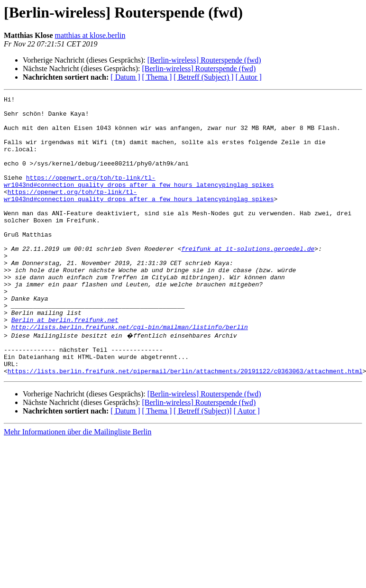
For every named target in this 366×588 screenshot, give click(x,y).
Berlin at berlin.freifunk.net (65, 365)
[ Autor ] (249, 77)
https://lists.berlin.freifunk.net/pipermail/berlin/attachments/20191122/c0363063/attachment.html (185, 425)
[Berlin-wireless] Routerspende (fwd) (204, 60)
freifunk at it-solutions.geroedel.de (248, 280)
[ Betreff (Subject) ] (203, 77)
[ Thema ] (157, 77)
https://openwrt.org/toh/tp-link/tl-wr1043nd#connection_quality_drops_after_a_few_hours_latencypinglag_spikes (139, 199)
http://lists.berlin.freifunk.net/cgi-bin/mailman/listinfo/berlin (130, 374)
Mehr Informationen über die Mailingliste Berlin (78, 486)
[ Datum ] (125, 77)
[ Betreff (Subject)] (202, 465)
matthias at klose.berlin (90, 35)
